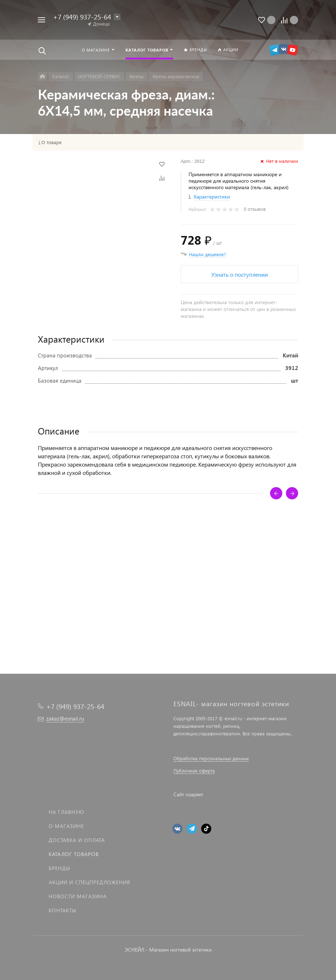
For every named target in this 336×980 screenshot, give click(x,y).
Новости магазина (78, 896)
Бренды (59, 868)
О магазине (66, 826)
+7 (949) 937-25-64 (82, 17)
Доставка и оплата (77, 840)
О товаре (52, 142)
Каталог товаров (74, 854)
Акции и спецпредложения (89, 882)
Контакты (63, 910)
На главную (66, 812)
